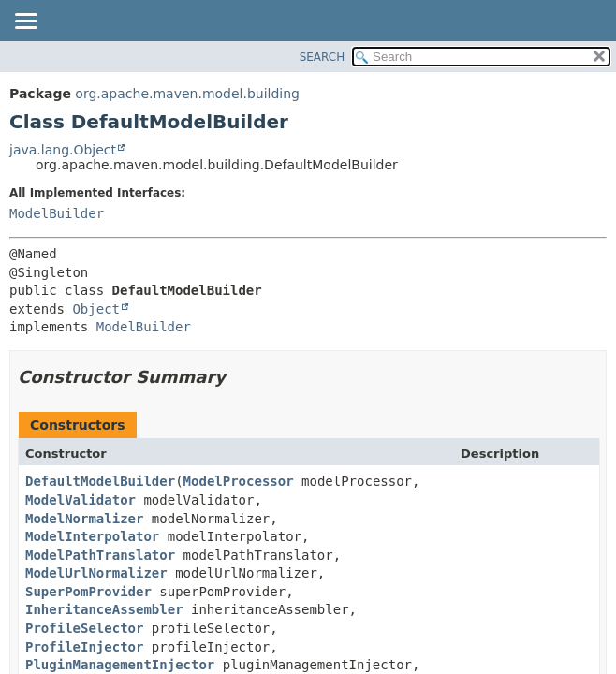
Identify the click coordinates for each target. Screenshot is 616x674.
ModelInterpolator (92, 536)
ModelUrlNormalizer (96, 573)
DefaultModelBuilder (100, 481)
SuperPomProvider (88, 592)
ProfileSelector (84, 628)
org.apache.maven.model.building (187, 94)
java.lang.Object (63, 150)
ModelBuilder (57, 213)
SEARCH (323, 57)
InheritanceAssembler (104, 609)
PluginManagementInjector (120, 665)
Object (96, 309)
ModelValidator (81, 500)
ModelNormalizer (84, 519)
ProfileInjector (84, 647)
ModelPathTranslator (100, 555)
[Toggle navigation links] (25, 22)
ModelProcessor (239, 481)
